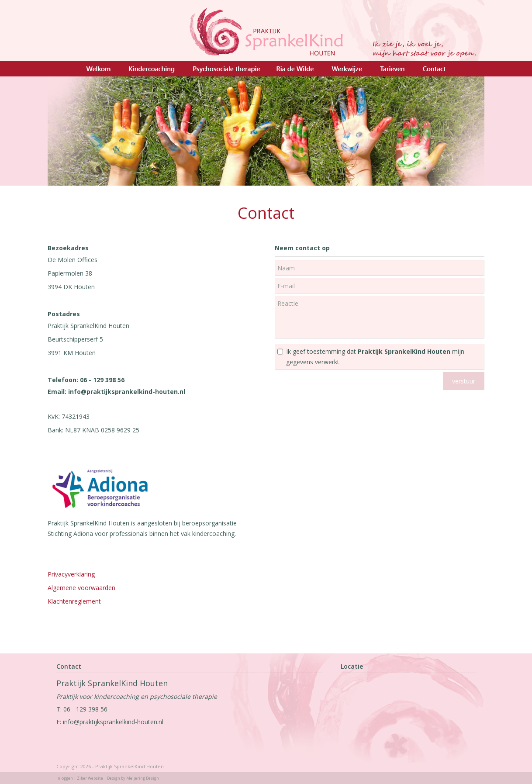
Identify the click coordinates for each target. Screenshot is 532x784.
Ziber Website (90, 778)
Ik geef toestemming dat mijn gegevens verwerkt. (375, 357)
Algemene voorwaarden (81, 588)
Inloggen (65, 778)
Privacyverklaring (71, 574)
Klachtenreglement (75, 601)
